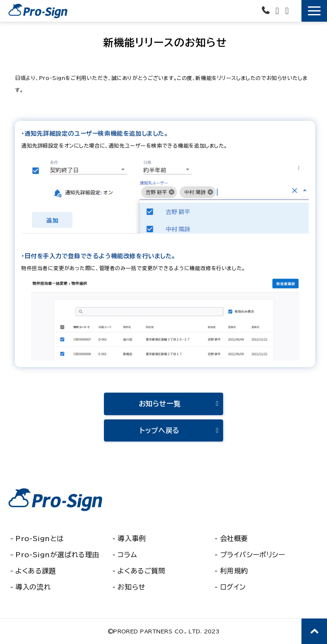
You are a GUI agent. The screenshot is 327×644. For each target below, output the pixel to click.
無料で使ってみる (296, 9)
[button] (314, 11)
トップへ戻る (160, 430)
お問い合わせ (278, 11)
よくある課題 (36, 571)
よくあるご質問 (141, 571)
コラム (127, 555)
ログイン (233, 587)
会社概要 (234, 539)
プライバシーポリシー (253, 555)
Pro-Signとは (40, 539)
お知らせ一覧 (160, 404)
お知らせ (131, 587)
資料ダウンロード (288, 11)
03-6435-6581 (267, 10)
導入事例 (132, 539)
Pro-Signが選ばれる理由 (57, 555)
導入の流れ (33, 587)
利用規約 (234, 571)
